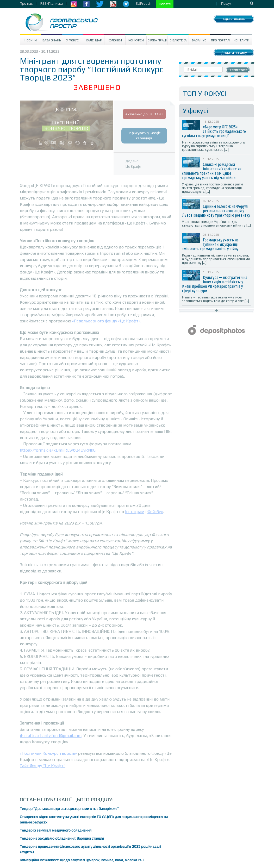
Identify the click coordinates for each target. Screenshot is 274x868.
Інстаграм (135, 512)
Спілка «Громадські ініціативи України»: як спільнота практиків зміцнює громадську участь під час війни (212, 171)
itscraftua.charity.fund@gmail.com (51, 736)
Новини (31, 40)
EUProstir (143, 3)
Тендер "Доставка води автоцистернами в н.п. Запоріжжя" (69, 809)
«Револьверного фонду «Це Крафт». (107, 321)
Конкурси (136, 40)
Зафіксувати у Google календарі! (144, 136)
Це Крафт (134, 166)
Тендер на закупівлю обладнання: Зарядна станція (62, 838)
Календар (94, 40)
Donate (165, 4)
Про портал (220, 40)
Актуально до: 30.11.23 (144, 114)
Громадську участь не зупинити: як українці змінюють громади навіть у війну (210, 244)
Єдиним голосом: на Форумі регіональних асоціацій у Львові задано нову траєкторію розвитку (216, 211)
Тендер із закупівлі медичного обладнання (56, 830)
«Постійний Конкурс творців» (48, 753)
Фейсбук (155, 512)
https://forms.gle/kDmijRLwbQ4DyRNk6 (58, 450)
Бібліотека (178, 40)
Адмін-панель (234, 19)
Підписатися (238, 70)
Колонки (115, 40)
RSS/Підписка (52, 3)
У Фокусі (73, 40)
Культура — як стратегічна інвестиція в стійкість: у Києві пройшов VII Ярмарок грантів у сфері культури (215, 284)
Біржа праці (157, 40)
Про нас (26, 3)
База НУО (199, 40)
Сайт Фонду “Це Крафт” (43, 766)
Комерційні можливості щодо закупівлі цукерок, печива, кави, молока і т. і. (82, 860)
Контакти (241, 40)
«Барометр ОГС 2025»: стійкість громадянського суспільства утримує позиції (214, 131)
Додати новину (234, 53)
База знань (52, 40)
